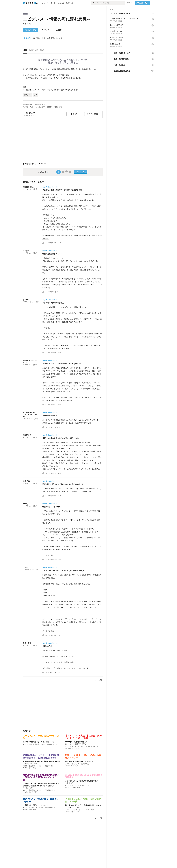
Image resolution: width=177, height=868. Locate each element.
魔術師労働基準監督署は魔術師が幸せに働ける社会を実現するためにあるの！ (41, 777)
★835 (67, 746)
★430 (67, 764)
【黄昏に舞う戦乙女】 (31, 805)
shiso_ (25, 504)
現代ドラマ (75, 764)
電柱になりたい (29, 187)
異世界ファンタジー (78, 746)
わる (79, 807)
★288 (25, 790)
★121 (67, 810)
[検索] (93, 3)
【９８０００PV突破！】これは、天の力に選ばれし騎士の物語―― (83, 737)
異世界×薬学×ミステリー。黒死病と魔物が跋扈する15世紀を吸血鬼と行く (41, 757)
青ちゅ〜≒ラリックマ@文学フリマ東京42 (30, 415)
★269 (25, 766)
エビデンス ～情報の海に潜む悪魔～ (57, 19)
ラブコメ (75, 786)
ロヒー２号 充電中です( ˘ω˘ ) (76, 744)
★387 (67, 786)
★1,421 (25, 744)
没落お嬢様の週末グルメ (74, 761)
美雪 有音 (27, 643)
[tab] (26, 51)
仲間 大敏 (26, 481)
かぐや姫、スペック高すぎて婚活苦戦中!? (81, 781)
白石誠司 (26, 251)
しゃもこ (26, 568)
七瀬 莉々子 (27, 24)
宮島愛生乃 (27, 435)
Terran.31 (44, 805)
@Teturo (26, 300)
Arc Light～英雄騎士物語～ (75, 742)
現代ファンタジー (78, 810)
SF (31, 744)
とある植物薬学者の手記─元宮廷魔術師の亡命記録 (41, 761)
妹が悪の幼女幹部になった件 (34, 742)
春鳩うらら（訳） (31, 764)
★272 (25, 808)
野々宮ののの (28, 788)
